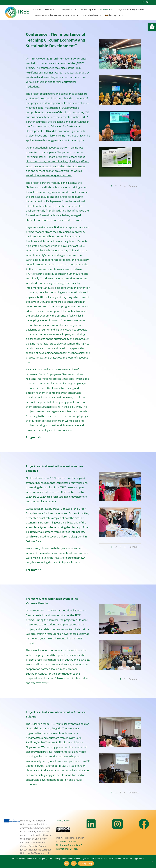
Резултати (68, 10)
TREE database (91, 15)
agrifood (83, 161)
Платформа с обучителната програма (54, 15)
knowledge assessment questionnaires (49, 175)
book (59, 108)
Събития (105, 10)
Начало (37, 10)
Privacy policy (63, 821)
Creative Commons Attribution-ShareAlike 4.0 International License (69, 845)
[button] (152, 27)
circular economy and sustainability (47, 161)
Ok (66, 864)
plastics (73, 161)
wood (29, 166)
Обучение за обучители (130, 10)
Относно (50, 10)
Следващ (134, 186)
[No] (152, 861)
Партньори (87, 10)
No (74, 864)
